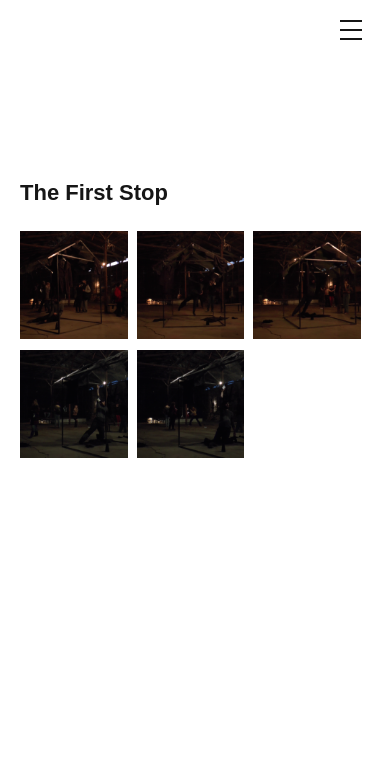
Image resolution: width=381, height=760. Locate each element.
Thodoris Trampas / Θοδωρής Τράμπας (77, 80)
